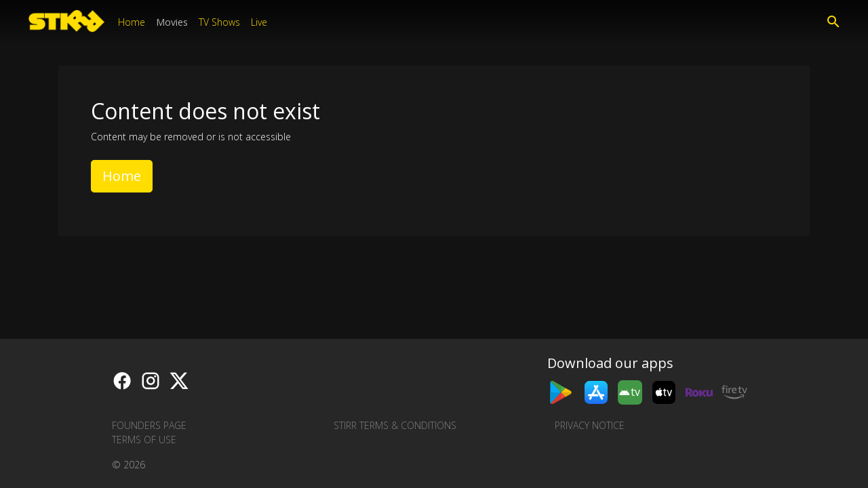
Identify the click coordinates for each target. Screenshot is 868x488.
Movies (172, 22)
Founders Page (149, 425)
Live (259, 22)
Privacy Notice (590, 425)
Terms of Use (144, 440)
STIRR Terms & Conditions (395, 425)
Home (132, 22)
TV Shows (219, 22)
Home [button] (122, 176)
